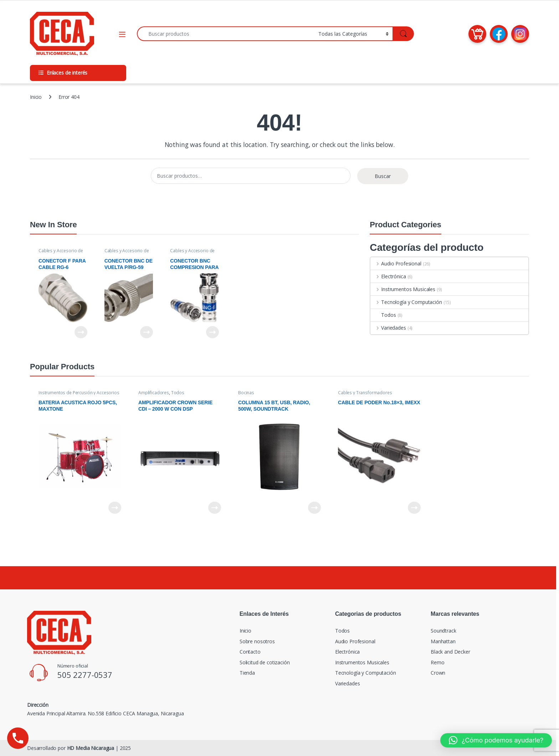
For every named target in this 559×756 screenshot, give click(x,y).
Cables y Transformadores (365, 393)
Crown (438, 673)
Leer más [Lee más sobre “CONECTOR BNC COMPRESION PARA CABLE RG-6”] (212, 332)
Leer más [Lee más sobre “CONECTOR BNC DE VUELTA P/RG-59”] (147, 332)
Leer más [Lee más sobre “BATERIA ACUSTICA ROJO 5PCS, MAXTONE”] (115, 508)
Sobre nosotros (257, 641)
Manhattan (443, 641)
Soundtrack (443, 631)
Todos (383, 315)
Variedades (388, 328)
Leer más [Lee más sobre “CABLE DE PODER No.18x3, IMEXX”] (414, 508)
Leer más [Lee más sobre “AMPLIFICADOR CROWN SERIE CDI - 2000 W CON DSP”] (215, 508)
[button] (496, 740)
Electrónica (388, 276)
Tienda (247, 673)
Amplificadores (154, 393)
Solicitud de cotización (265, 662)
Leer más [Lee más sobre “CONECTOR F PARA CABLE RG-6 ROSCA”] (81, 332)
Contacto (250, 652)
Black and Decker (450, 652)
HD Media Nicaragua (91, 748)
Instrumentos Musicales (403, 289)
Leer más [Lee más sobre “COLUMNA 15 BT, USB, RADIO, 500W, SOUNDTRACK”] (314, 508)
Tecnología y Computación (406, 302)
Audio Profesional (396, 263)
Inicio (36, 97)
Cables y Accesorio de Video (61, 253)
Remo (437, 662)
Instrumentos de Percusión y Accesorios (79, 393)
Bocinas (246, 393)
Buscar (383, 176)
